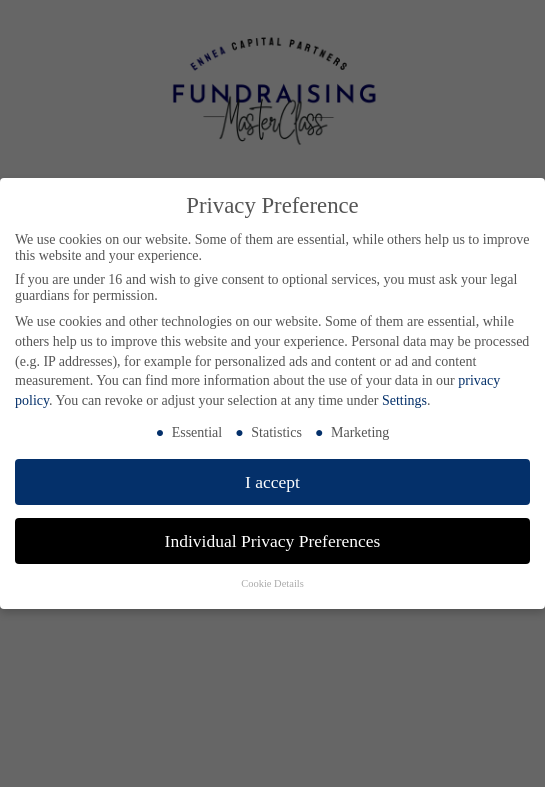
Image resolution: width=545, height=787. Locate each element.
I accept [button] (272, 482)
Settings (404, 400)
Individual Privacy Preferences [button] (273, 541)
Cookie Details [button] (272, 583)
